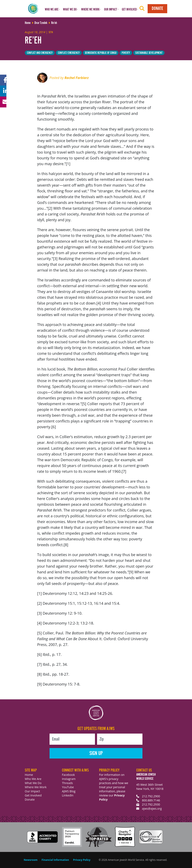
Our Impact (32, 791)
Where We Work (36, 787)
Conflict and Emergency (40, 53)
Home (29, 775)
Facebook (68, 775)
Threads (67, 783)
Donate (157, 9)
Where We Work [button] (90, 10)
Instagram (69, 779)
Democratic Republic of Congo (101, 53)
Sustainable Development (149, 53)
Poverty (126, 53)
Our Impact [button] (111, 10)
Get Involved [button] (129, 10)
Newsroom (31, 860)
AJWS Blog (69, 791)
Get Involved (33, 795)
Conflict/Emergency (69, 53)
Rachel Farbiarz (76, 78)
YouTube (68, 787)
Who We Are (33, 779)
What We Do (33, 783)
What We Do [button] (70, 10)
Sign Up (96, 753)
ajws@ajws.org (152, 809)
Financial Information (55, 860)
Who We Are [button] (52, 10)
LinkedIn (68, 795)
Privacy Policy (82, 860)
